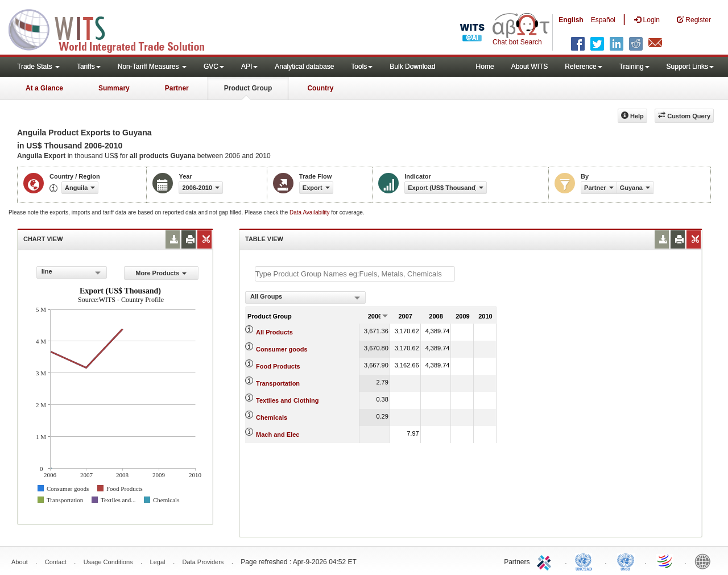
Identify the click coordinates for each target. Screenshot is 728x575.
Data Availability (310, 212)
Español (603, 20)
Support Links (690, 67)
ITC (546, 561)
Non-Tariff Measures (152, 67)
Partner (177, 88)
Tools (362, 67)
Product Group (248, 88)
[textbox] (355, 274)
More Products (161, 273)
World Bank (705, 561)
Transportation (278, 383)
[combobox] (72, 272)
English (571, 20)
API (249, 67)
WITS (114, 28)
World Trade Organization (665, 561)
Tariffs (89, 67)
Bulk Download (412, 67)
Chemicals (272, 417)
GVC (214, 67)
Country (320, 88)
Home (485, 67)
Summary (114, 88)
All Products (274, 332)
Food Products (278, 366)
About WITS (530, 67)
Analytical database (304, 67)
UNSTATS (626, 561)
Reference (583, 67)
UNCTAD (586, 561)
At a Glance (44, 88)
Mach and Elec (278, 435)
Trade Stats (38, 67)
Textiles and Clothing (287, 400)
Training (634, 67)
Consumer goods (282, 349)
